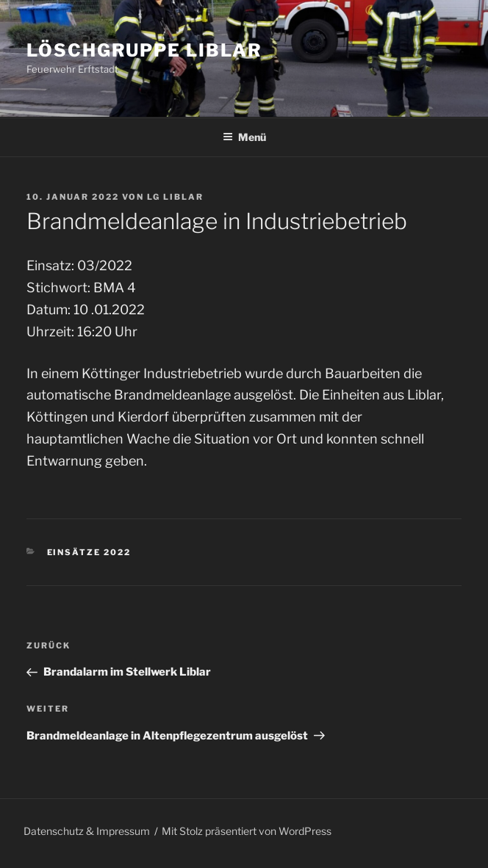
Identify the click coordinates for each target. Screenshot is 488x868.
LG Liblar (175, 197)
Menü (244, 137)
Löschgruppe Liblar (144, 50)
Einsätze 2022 (89, 552)
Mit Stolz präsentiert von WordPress (247, 831)
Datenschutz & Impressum (87, 831)
